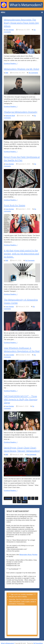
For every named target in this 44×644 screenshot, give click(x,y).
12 (19, 500)
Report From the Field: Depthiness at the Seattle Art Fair (21, 158)
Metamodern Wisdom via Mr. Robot (22, 69)
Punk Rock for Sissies (14, 205)
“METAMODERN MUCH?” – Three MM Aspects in (21, 398)
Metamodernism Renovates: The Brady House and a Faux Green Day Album (21, 23)
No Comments (33, 72)
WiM (7, 72)
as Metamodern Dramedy (21, 111)
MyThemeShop (38, 641)
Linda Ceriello (10, 353)
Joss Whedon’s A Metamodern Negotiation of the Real (22, 348)
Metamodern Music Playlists (28, 553)
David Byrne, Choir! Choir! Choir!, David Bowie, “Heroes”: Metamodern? (22, 448)
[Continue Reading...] (11, 63)
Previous (8, 497)
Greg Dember (10, 29)
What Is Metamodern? (8, 641)
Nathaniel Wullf (10, 115)
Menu (3, 12)
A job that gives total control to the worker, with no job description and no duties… (22, 253)
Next (24, 500)
